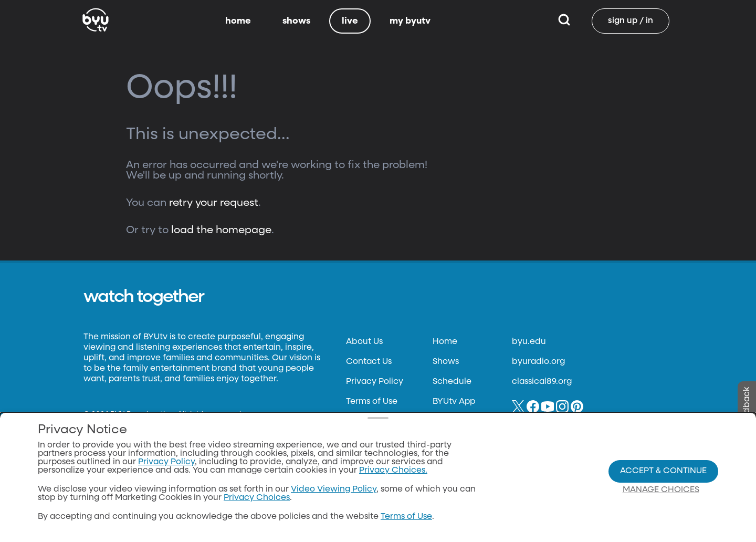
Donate (361, 422)
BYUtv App (454, 402)
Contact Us (369, 362)
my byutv (410, 21)
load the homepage (221, 230)
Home (445, 342)
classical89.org (542, 382)
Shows (446, 362)
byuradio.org (538, 362)
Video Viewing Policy (334, 504)
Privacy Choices (257, 513)
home (238, 21)
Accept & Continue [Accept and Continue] (663, 485)
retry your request (214, 203)
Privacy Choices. (393, 485)
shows (296, 21)
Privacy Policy (375, 382)
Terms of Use (372, 402)
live (350, 21)
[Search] (564, 21)
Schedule (452, 382)
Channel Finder (464, 422)
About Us (364, 342)
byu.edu (529, 342)
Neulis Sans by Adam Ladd (135, 423)
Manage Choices (661, 504)
